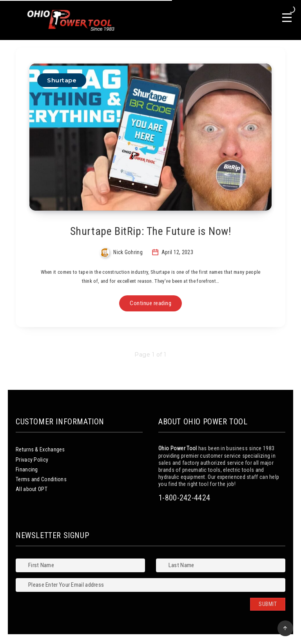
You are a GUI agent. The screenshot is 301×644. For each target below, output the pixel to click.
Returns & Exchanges (40, 449)
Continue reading (150, 303)
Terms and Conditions (41, 479)
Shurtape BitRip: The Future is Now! (151, 231)
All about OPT (32, 489)
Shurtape (62, 80)
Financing (27, 469)
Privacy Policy (32, 460)
